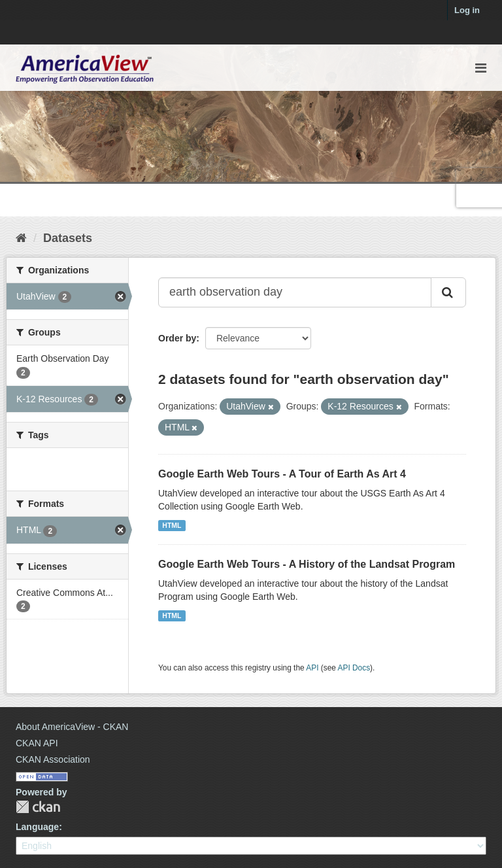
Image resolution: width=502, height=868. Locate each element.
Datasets (68, 238)
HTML (172, 525)
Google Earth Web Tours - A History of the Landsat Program (307, 564)
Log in (467, 10)
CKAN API (37, 743)
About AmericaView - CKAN (72, 727)
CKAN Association (53, 759)
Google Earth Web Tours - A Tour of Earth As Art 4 (282, 474)
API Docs (354, 668)
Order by (177, 338)
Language (37, 827)
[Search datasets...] (295, 292)
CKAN (38, 807)
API (312, 668)
